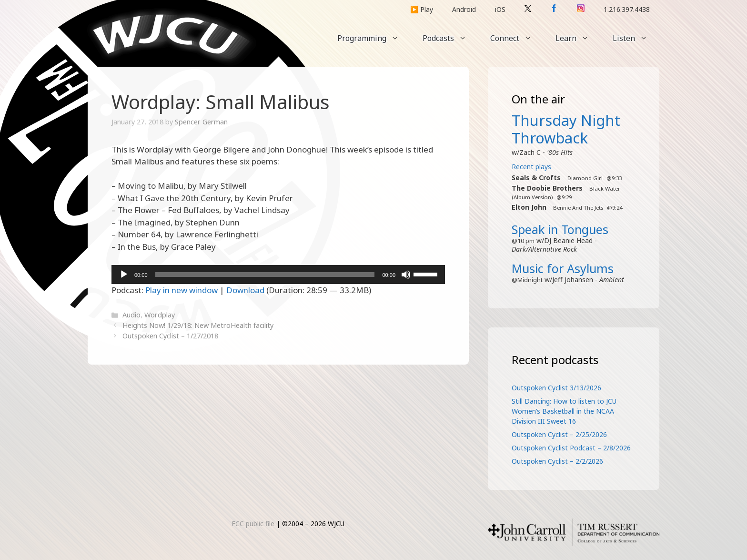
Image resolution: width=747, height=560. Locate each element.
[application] (278, 275)
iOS (500, 9)
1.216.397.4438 (627, 9)
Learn (578, 38)
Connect (517, 38)
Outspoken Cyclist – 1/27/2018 (170, 336)
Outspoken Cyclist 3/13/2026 (556, 388)
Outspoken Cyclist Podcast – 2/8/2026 (571, 448)
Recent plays (531, 167)
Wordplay (160, 315)
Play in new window (182, 290)
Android (464, 9)
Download (245, 290)
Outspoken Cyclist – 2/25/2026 (559, 434)
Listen (636, 38)
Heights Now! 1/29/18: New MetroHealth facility (198, 325)
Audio (131, 315)
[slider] (265, 275)
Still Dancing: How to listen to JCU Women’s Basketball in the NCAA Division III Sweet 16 (564, 411)
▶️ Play (422, 9)
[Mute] (406, 275)
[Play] (124, 275)
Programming (374, 38)
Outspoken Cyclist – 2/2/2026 (557, 461)
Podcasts (450, 38)
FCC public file (253, 524)
